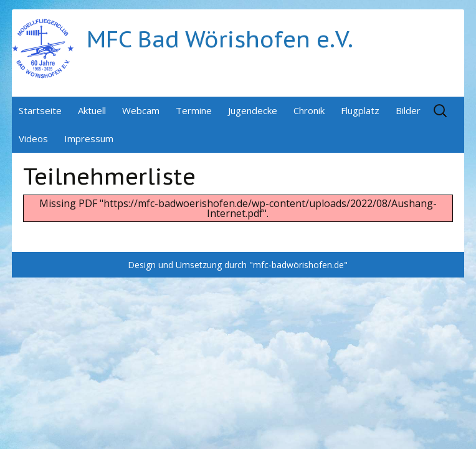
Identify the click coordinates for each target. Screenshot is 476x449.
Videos (33, 138)
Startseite (40, 110)
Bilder (408, 110)
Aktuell (92, 110)
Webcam (141, 110)
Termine (194, 110)
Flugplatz (360, 110)
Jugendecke (253, 110)
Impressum (89, 138)
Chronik (309, 110)
